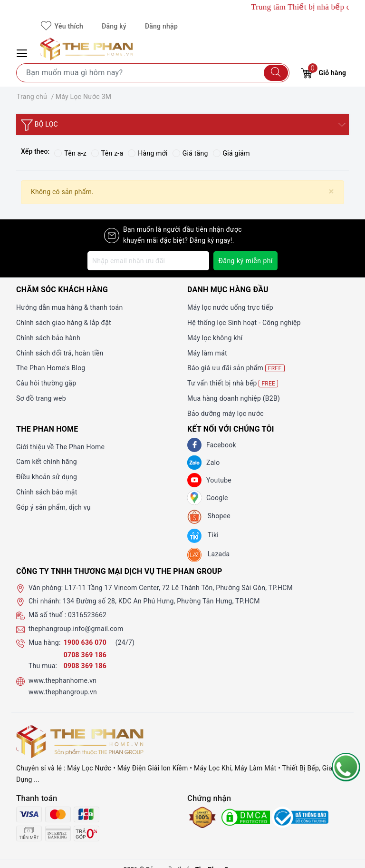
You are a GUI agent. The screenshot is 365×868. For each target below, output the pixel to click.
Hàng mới (148, 153)
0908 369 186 (85, 666)
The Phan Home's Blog (51, 368)
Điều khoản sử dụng (47, 477)
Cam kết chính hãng (47, 462)
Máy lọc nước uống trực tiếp (230, 307)
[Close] (331, 192)
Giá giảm (231, 153)
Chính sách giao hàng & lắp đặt (64, 323)
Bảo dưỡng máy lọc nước (226, 414)
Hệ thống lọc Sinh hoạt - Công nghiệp (244, 323)
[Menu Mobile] (23, 52)
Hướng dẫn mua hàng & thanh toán (69, 307)
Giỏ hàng (323, 72)
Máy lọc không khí (215, 338)
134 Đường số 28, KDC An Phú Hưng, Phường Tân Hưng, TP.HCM (161, 601)
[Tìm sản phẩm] (153, 73)
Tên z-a (107, 153)
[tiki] (203, 536)
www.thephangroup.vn (63, 692)
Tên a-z (70, 153)
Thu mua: (43, 666)
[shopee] (209, 517)
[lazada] (208, 555)
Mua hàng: (45, 642)
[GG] (194, 498)
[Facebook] (194, 445)
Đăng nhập (161, 26)
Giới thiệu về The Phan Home (60, 447)
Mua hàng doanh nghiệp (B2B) (234, 398)
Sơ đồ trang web (41, 398)
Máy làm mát (207, 353)
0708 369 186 (85, 655)
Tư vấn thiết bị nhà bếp (233, 383)
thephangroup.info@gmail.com (76, 629)
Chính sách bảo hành (48, 338)
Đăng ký (114, 26)
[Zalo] (194, 463)
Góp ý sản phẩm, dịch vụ (53, 507)
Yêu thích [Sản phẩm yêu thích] (62, 26)
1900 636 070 (86, 642)
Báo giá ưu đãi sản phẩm (236, 368)
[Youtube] (194, 480)
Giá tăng (190, 153)
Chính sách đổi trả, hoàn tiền (60, 353)
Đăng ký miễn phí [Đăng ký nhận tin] (245, 261)
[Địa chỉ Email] (148, 261)
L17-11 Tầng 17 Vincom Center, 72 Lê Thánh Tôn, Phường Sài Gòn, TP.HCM (179, 588)
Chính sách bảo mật (47, 492)
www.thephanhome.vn (62, 681)
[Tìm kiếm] (276, 73)
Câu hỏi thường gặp (46, 383)
